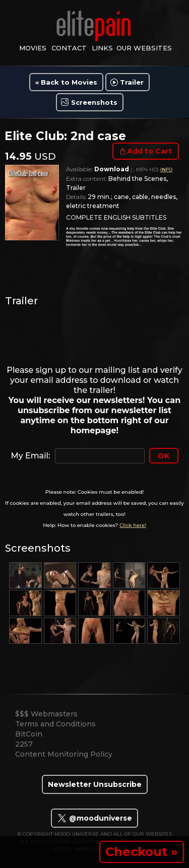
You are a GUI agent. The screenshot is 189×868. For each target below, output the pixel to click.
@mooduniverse (94, 818)
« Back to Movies (66, 82)
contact (69, 48)
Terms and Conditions (55, 724)
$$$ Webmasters (46, 714)
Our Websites (144, 48)
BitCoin (29, 734)
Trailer (132, 82)
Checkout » (142, 852)
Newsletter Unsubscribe (95, 784)
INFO (166, 170)
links (102, 48)
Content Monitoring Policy (64, 754)
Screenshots (94, 102)
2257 (24, 744)
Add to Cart (149, 151)
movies (33, 48)
